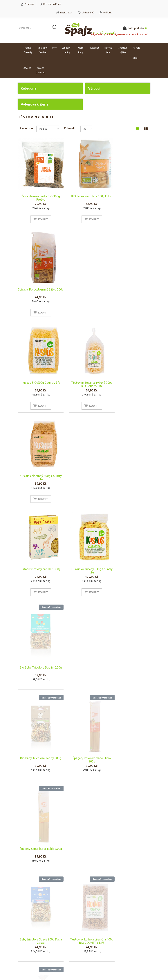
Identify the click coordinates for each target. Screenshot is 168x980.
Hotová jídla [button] (108, 50)
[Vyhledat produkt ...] (38, 28)
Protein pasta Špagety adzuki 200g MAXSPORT (84, 845)
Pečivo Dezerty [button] (28, 50)
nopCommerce (40, 958)
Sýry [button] (54, 48)
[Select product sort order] (48, 129)
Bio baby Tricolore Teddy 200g (38, 483)
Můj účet (24, 927)
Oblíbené (25, 938)
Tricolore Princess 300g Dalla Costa (84, 664)
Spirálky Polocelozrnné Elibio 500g (130, 198)
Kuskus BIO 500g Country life (38, 289)
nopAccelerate (142, 963)
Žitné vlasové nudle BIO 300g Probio (38, 198)
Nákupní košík (27, 932)
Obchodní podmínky (100, 927)
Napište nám (61, 938)
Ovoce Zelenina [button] (41, 70)
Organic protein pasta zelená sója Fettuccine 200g (130, 755)
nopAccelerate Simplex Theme (133, 958)
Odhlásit (45, 906)
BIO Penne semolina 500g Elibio (84, 198)
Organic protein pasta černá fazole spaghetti (84, 755)
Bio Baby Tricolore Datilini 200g (130, 389)
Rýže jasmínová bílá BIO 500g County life (38, 755)
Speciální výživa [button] (123, 50)
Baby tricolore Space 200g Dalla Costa (38, 573)
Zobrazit (69, 128)
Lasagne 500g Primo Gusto (130, 662)
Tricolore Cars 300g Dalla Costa (38, 664)
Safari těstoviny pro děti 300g (38, 383)
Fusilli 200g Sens (130, 844)
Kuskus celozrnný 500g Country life (130, 291)
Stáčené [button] (27, 68)
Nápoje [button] (136, 48)
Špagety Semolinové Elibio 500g (130, 483)
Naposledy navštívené (135, 932)
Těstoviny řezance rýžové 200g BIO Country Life (84, 291)
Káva (135, 58)
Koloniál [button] (95, 48)
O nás (57, 927)
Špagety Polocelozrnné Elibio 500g (84, 483)
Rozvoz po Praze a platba (99, 934)
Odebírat (27, 906)
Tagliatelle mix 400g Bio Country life (130, 573)
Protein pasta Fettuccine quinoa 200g (38, 845)
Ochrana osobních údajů (99, 943)
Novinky (127, 938)
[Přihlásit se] (50, 898)
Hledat (127, 927)
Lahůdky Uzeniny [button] (66, 50)
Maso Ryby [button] (81, 50)
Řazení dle (26, 128)
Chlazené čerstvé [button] (43, 50)
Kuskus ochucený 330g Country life (84, 384)
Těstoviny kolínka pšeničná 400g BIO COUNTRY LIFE (84, 573)
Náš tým (58, 932)
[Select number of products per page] (86, 129)
